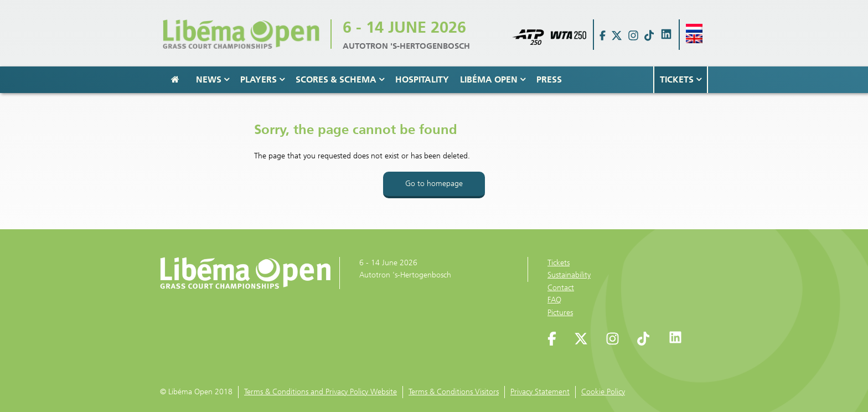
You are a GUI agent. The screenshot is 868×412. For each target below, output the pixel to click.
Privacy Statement (540, 392)
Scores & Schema (340, 79)
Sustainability (569, 275)
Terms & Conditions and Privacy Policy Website (321, 392)
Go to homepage (434, 184)
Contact (561, 288)
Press (549, 79)
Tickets (681, 79)
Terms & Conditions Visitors (454, 392)
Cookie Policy (603, 392)
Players (262, 79)
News (213, 79)
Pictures (560, 313)
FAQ (554, 300)
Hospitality (422, 79)
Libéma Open (493, 79)
